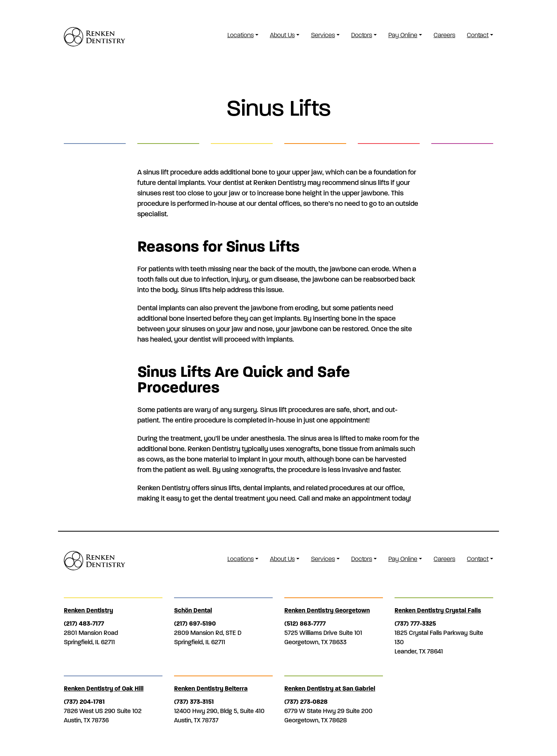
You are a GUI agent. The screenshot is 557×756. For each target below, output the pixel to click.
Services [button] (323, 35)
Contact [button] (478, 35)
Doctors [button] (362, 35)
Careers (444, 35)
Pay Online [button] (403, 35)
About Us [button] (282, 35)
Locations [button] (241, 35)
